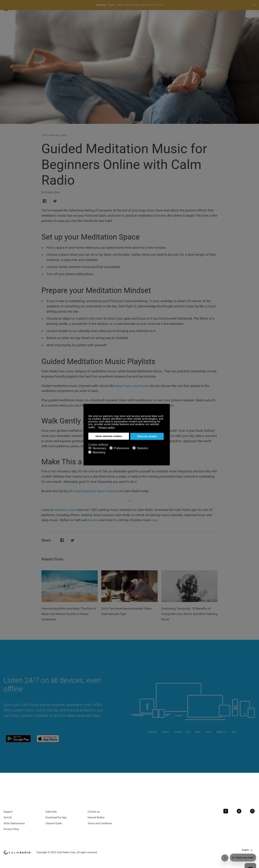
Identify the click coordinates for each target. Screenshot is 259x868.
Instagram (253, 807)
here (156, 520)
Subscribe (51, 807)
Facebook (229, 807)
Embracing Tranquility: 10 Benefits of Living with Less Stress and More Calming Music (188, 614)
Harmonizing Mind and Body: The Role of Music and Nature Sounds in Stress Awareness (68, 614)
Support (8, 807)
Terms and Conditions (100, 819)
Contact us (94, 807)
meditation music (66, 510)
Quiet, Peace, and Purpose (134, 386)
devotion (94, 520)
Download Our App (56, 813)
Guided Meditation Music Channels (98, 491)
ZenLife (8, 813)
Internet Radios (96, 813)
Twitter (241, 807)
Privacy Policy (11, 825)
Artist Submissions (14, 819)
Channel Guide (54, 819)
